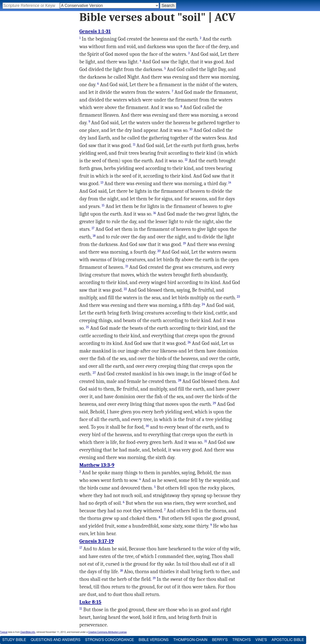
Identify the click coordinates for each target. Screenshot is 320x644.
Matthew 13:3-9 (97, 465)
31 (206, 441)
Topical (4, 632)
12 (186, 160)
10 (191, 129)
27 (94, 373)
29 (214, 403)
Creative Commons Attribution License (107, 632)
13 (102, 183)
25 (88, 327)
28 (180, 380)
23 (238, 297)
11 (134, 144)
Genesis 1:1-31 (95, 31)
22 (126, 289)
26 (189, 342)
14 (230, 183)
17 (93, 228)
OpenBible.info (28, 632)
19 (184, 243)
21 (127, 266)
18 (94, 236)
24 (203, 304)
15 (103, 205)
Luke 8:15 (90, 602)
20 (159, 251)
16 (155, 213)
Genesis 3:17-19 (97, 541)
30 (147, 426)
